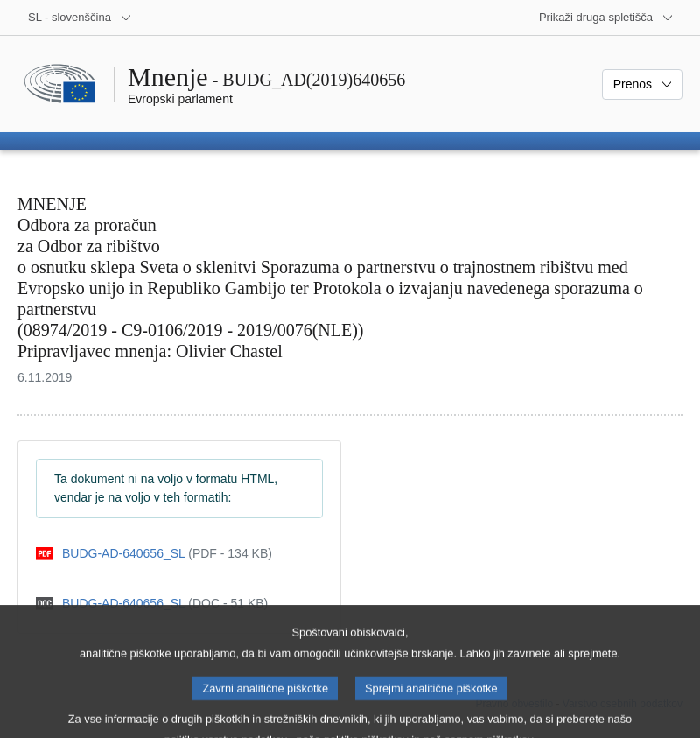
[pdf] (154, 554)
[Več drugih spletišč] (606, 18)
